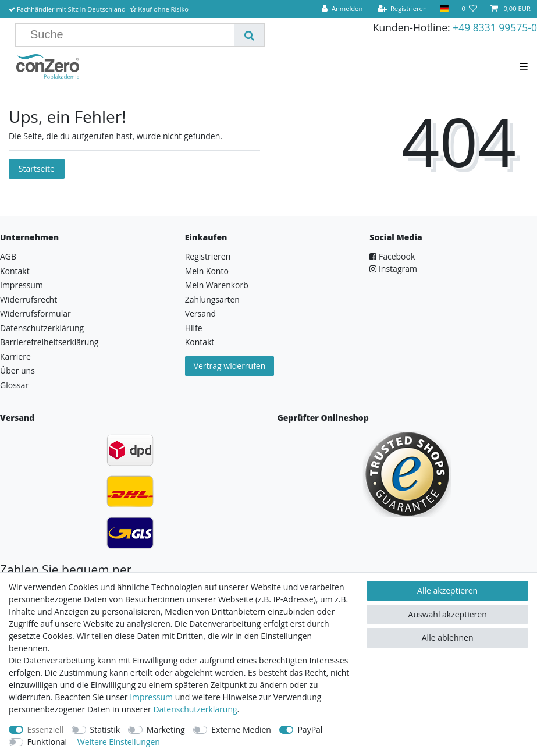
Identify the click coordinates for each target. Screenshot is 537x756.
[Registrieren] (402, 9)
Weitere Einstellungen (119, 742)
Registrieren (208, 256)
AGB (8, 256)
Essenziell (46, 730)
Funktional (47, 742)
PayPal (310, 730)
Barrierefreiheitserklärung (49, 342)
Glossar (14, 385)
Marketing (166, 730)
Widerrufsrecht (29, 299)
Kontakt (15, 271)
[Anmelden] (342, 9)
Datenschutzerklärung (42, 328)
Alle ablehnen (448, 638)
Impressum (22, 285)
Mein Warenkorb (217, 285)
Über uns (17, 370)
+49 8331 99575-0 (495, 27)
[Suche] (249, 35)
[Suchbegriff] (129, 35)
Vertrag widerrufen (230, 366)
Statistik (105, 730)
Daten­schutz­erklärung (195, 709)
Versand (201, 313)
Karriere (15, 356)
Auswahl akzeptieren (448, 614)
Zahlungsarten (212, 299)
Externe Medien (241, 730)
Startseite (37, 168)
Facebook (392, 256)
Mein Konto (207, 271)
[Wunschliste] (469, 9)
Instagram (393, 269)
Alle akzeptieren (447, 590)
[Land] (444, 9)
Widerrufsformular (35, 313)
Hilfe (194, 328)
